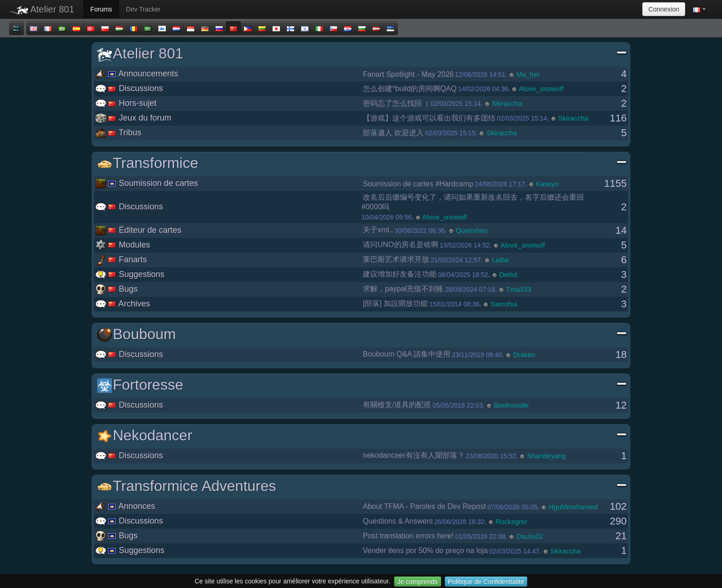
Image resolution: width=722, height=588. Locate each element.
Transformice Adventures (362, 486)
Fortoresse (362, 385)
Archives (123, 304)
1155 (615, 183)
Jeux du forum (133, 118)
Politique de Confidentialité (486, 582)
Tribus (118, 133)
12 (621, 405)
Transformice (362, 163)
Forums (101, 9)
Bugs (116, 289)
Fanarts (121, 259)
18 (621, 355)
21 (621, 536)
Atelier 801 (42, 9)
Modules (123, 245)
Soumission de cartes (147, 183)
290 (618, 521)
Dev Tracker (143, 9)
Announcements (137, 74)
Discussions (129, 88)
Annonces (125, 506)
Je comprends (418, 582)
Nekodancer (362, 435)
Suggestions (130, 274)
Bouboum (362, 334)
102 (618, 506)
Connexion (664, 9)
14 (621, 230)
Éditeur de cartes (138, 230)
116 (618, 118)
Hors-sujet (126, 103)
